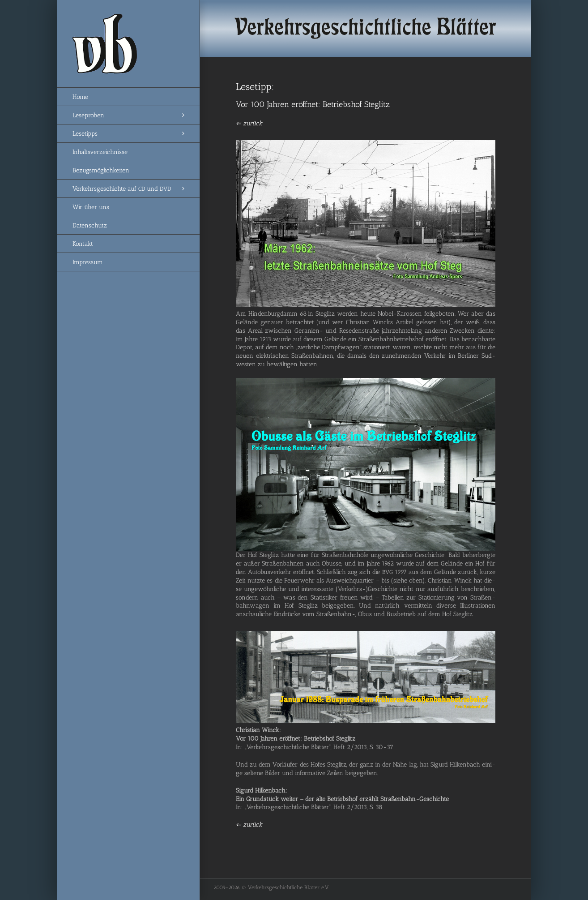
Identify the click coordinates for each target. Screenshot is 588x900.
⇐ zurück (249, 123)
